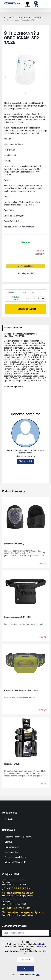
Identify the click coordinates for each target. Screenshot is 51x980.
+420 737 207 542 (16, 908)
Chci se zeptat (26, 461)
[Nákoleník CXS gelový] (26, 518)
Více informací (28, 227)
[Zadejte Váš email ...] (26, 933)
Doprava (8, 842)
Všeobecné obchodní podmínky (18, 837)
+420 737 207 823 (26, 457)
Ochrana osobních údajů (15, 857)
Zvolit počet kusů (26, 266)
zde (38, 975)
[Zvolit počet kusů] (39, 298)
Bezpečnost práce (24, 17)
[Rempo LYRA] (12, 4)
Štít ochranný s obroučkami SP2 (23, 20)
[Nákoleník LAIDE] (26, 738)
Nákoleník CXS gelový (14, 544)
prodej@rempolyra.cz (18, 893)
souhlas (40, 944)
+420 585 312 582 (16, 889)
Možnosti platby (12, 847)
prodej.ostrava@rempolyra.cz (23, 913)
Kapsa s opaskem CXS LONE (17, 617)
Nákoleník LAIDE (12, 764)
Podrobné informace (13, 328)
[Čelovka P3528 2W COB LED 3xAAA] (26, 665)
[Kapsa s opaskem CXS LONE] (26, 591)
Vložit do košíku (27, 309)
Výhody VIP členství (15, 862)
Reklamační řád (11, 852)
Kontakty (9, 819)
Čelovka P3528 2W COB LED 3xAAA (21, 691)
